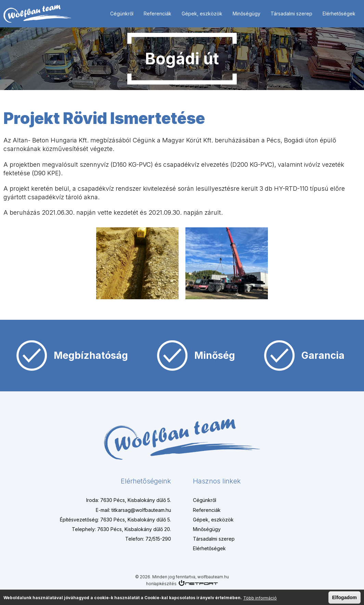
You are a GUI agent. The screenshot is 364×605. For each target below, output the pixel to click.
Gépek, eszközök (202, 14)
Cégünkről (122, 14)
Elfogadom (344, 598)
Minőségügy (246, 14)
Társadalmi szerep (291, 14)
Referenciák (158, 14)
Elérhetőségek (339, 14)
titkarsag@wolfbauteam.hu (141, 510)
